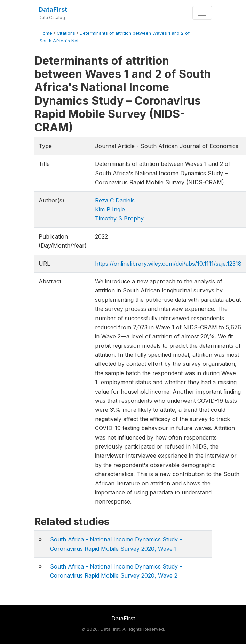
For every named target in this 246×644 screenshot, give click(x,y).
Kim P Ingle (110, 209)
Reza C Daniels (115, 200)
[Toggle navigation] (202, 13)
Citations (66, 33)
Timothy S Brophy (119, 218)
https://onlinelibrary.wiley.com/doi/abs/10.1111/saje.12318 (168, 264)
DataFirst (53, 10)
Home (46, 33)
